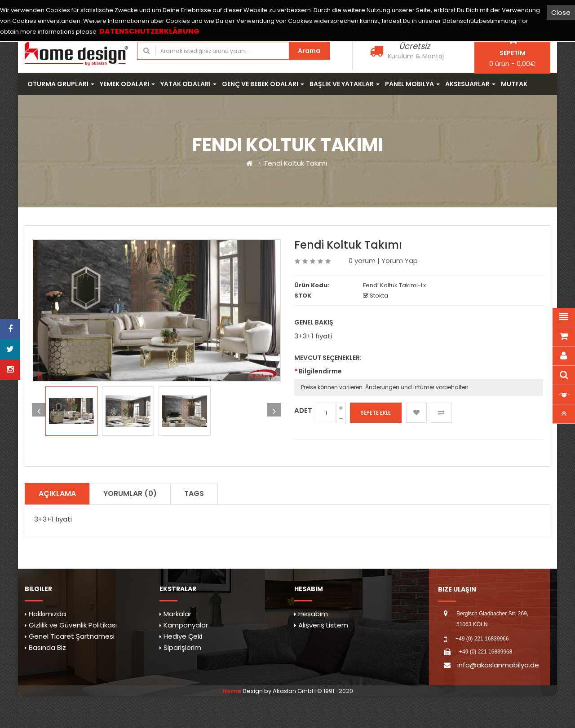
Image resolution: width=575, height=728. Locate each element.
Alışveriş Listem (323, 625)
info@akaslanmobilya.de (498, 665)
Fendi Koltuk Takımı (296, 163)
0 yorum (362, 261)
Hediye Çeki (183, 636)
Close (561, 12)
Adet (303, 410)
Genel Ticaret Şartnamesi (72, 636)
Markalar (177, 614)
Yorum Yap (400, 261)
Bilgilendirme (320, 371)
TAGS (194, 493)
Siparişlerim (182, 647)
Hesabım (313, 614)
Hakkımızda (47, 614)
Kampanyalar (186, 625)
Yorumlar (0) (130, 493)
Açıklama (57, 493)
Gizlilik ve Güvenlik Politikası (73, 625)
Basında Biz (47, 647)
